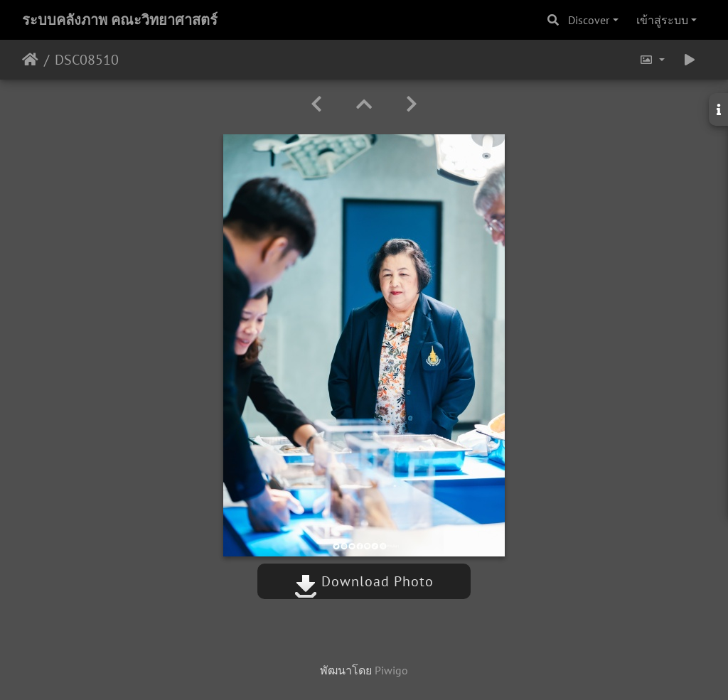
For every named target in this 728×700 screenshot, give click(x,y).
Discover (589, 20)
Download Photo (364, 581)
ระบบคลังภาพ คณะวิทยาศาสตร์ (120, 20)
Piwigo (391, 670)
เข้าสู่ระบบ (662, 20)
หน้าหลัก (30, 60)
